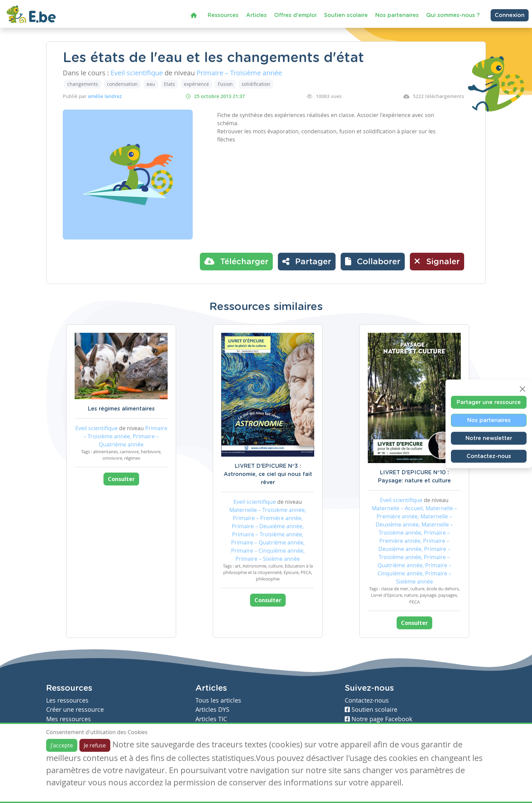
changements (83, 84)
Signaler (437, 261)
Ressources (223, 15)
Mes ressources (69, 719)
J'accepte (62, 745)
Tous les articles (218, 700)
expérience (196, 84)
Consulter (121, 479)
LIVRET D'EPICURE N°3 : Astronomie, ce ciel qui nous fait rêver (268, 474)
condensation (122, 84)
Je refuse (95, 745)
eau (151, 84)
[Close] (522, 389)
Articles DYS (212, 710)
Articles (256, 15)
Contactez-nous (489, 456)
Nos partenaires (397, 15)
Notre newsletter (489, 438)
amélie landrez (105, 96)
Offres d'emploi (295, 15)
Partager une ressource (489, 402)
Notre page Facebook (378, 719)
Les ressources (67, 700)
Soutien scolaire (346, 15)
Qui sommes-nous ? (453, 15)
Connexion (510, 15)
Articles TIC (211, 719)
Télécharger (236, 261)
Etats (169, 84)
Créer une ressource (75, 710)
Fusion (225, 84)
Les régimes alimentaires (121, 409)
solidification (256, 84)
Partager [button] (307, 261)
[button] (373, 262)
